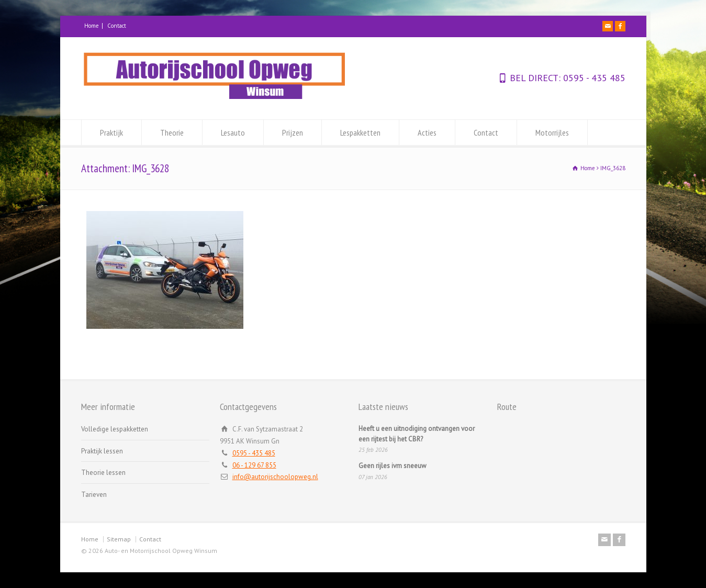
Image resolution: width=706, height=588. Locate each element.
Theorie (172, 132)
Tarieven (94, 495)
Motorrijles (552, 132)
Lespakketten (360, 132)
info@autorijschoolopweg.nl (275, 477)
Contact (117, 26)
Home (92, 26)
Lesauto (233, 132)
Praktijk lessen (102, 451)
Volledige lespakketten (115, 429)
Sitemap (119, 539)
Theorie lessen (103, 473)
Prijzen (293, 132)
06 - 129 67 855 (254, 465)
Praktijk (111, 132)
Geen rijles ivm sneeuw (393, 466)
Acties (427, 132)
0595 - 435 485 (593, 78)
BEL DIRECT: (535, 78)
